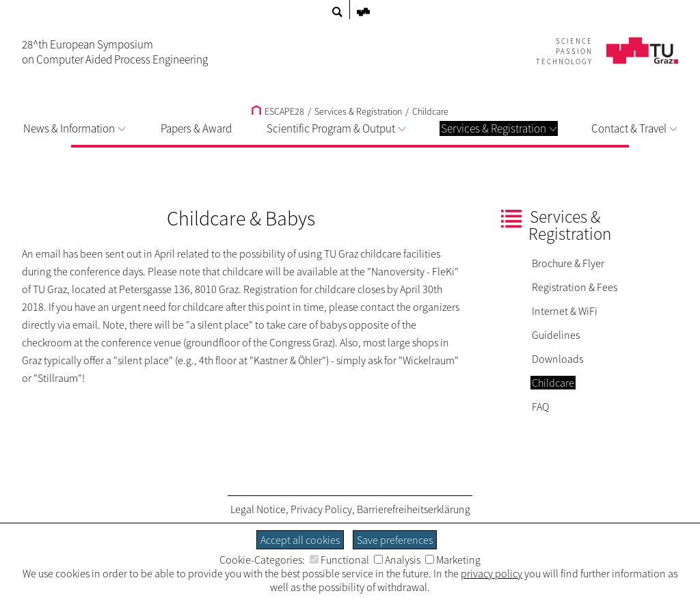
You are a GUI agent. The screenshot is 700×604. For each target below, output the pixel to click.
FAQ (540, 407)
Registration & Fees (575, 287)
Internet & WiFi (565, 311)
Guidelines (556, 335)
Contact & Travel (634, 128)
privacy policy (492, 573)
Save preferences (395, 540)
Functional (339, 560)
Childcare (430, 111)
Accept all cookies (300, 540)
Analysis (397, 560)
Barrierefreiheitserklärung (414, 509)
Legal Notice (258, 509)
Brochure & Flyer (568, 263)
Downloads (557, 359)
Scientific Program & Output (336, 128)
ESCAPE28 (278, 111)
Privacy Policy (321, 509)
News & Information (74, 128)
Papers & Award (196, 128)
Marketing (453, 560)
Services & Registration (499, 128)
